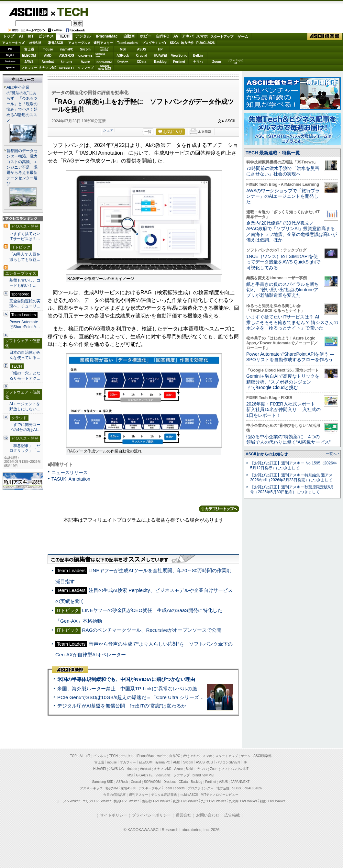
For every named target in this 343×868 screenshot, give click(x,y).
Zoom (217, 62)
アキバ (188, 36)
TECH (70, 12)
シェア (108, 130)
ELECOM (29, 56)
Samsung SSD (103, 782)
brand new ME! (203, 775)
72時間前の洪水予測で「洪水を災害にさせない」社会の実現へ (283, 171)
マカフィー (29, 68)
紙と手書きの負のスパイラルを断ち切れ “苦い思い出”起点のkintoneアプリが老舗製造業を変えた (282, 290)
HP (160, 49)
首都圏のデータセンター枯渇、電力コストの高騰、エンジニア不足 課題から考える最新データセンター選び (22, 167)
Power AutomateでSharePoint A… (25, 325)
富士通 (29, 49)
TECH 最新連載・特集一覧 (273, 153)
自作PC (163, 36)
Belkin (198, 56)
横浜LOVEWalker (126, 801)
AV (176, 36)
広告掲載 (232, 815)
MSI (123, 49)
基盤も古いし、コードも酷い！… (25, 283)
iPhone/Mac (107, 36)
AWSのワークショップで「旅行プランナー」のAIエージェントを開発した (283, 196)
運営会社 (183, 815)
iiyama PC (163, 762)
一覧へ (331, 454)
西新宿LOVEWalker (156, 801)
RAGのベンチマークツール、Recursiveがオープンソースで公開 (152, 630)
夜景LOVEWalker (185, 801)
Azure (85, 62)
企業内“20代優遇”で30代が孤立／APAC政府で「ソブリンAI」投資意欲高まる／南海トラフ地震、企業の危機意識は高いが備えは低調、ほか (292, 231)
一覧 (148, 132)
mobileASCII (189, 795)
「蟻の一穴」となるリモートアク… (25, 376)
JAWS (29, 62)
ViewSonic (179, 56)
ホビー (146, 36)
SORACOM (152, 782)
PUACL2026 (206, 43)
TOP (73, 756)
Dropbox (123, 61)
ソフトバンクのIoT (235, 62)
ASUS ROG (66, 56)
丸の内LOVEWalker (243, 801)
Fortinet (179, 62)
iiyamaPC (66, 49)
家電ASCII (55, 43)
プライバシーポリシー (151, 815)
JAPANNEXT (66, 68)
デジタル (83, 36)
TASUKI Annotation (71, 479)
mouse (48, 49)
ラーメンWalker (68, 801)
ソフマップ (85, 68)
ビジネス (46, 36)
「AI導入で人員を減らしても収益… (25, 257)
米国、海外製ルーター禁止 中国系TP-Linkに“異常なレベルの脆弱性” (133, 689)
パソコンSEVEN (104, 49)
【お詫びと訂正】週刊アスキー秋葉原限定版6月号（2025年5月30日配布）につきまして (292, 490)
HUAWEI (160, 56)
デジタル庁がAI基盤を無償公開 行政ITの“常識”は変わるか (122, 706)
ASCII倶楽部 (325, 37)
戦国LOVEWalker (272, 801)
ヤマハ (198, 62)
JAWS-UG (116, 769)
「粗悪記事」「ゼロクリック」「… (25, 448)
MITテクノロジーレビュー (220, 795)
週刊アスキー (103, 43)
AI (21, 36)
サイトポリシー (114, 815)
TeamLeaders (127, 43)
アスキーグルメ (79, 43)
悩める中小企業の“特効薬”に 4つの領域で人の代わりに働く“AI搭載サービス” (288, 439)
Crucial (142, 56)
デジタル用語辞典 (164, 795)
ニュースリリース (70, 473)
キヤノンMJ (48, 68)
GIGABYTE (85, 56)
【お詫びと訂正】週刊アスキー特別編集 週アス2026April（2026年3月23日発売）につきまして (291, 478)
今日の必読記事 (115, 795)
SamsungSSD (100, 55)
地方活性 (187, 43)
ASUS (142, 49)
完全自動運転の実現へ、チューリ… (25, 304)
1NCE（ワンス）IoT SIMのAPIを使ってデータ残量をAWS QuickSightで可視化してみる (283, 262)
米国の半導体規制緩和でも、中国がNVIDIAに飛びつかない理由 (126, 679)
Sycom (85, 49)
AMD (48, 56)
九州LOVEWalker (213, 801)
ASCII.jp (28, 12)
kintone (67, 62)
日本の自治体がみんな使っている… (25, 355)
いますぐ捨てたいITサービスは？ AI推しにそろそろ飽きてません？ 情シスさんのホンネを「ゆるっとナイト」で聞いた (292, 323)
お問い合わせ (208, 815)
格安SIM (35, 43)
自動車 (129, 36)
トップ (8, 36)
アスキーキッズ (13, 43)
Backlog (160, 62)
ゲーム (243, 37)
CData (142, 62)
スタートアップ (222, 37)
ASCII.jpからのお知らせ (267, 454)
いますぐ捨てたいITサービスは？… (25, 236)
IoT (31, 36)
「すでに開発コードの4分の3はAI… (25, 427)
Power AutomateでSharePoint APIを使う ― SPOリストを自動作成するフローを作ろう (290, 357)
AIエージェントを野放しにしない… (25, 406)
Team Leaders (174, 788)
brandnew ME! (104, 68)
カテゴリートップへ (219, 509)
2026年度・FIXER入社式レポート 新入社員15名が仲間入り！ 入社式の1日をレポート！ (283, 410)
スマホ (202, 36)
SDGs (174, 43)
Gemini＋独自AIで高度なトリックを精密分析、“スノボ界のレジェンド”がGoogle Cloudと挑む (283, 382)
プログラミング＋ (201, 788)
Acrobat (48, 62)
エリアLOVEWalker (97, 801)
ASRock (123, 56)
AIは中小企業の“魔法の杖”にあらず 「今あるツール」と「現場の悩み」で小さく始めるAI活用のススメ (22, 104)
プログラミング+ (154, 43)
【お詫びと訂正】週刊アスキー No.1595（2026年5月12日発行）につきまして (293, 466)
